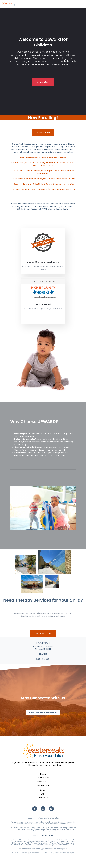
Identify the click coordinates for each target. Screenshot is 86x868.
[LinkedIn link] (51, 809)
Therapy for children (43, 633)
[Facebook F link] (35, 809)
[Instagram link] (43, 809)
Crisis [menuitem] (43, 794)
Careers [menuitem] (43, 790)
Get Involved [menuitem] (43, 785)
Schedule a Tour (43, 133)
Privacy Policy (69, 853)
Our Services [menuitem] (43, 778)
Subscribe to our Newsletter (43, 712)
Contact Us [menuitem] (43, 798)
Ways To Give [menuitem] (43, 782)
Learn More (43, 82)
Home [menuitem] (43, 774)
